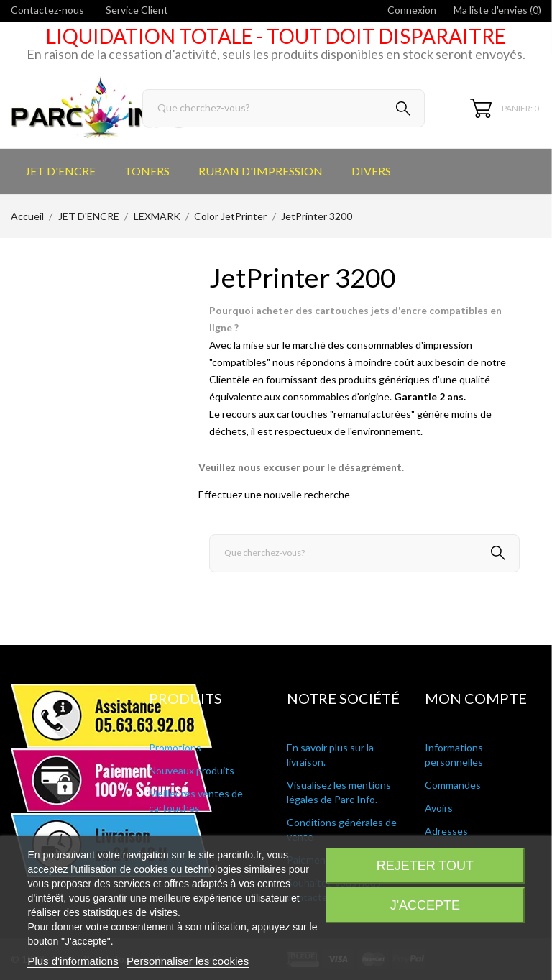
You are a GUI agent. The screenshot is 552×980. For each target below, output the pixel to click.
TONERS (147, 171)
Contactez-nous (47, 10)
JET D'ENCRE (60, 171)
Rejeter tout (425, 866)
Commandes (453, 785)
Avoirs (439, 808)
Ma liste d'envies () (497, 10)
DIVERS (371, 171)
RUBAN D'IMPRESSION (261, 171)
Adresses (446, 831)
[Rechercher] (284, 108)
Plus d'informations (73, 961)
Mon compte (476, 698)
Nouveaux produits (192, 770)
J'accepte (425, 905)
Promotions (175, 747)
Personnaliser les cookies (188, 961)
